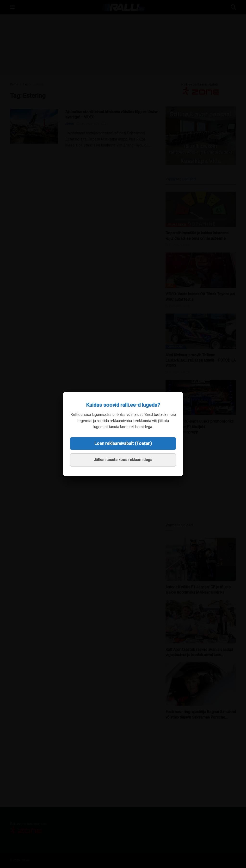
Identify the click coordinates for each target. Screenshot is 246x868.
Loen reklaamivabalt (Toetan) (123, 443)
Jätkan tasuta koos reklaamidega (123, 460)
